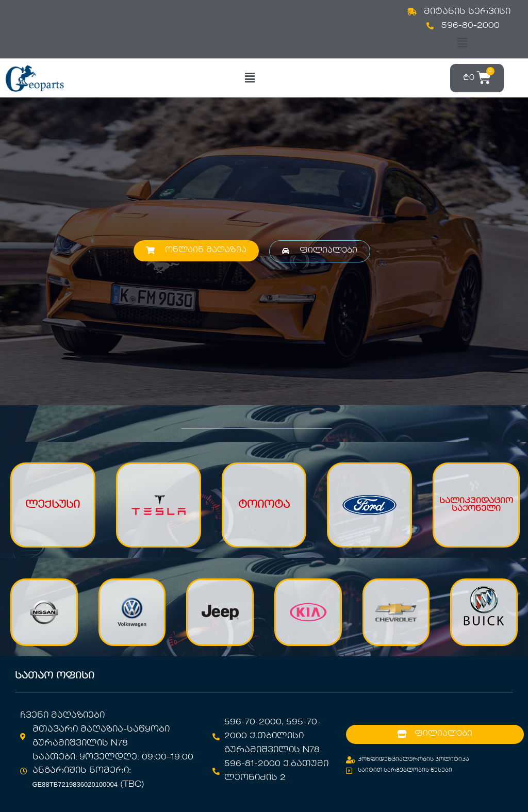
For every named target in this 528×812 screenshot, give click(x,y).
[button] (462, 43)
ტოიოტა (264, 505)
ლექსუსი (53, 505)
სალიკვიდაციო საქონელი (476, 505)
